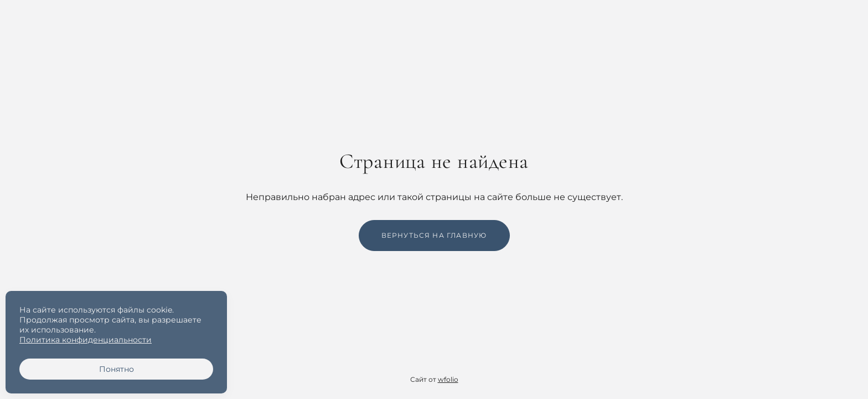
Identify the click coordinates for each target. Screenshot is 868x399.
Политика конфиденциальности (86, 340)
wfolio (448, 379)
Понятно (117, 369)
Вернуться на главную (434, 235)
